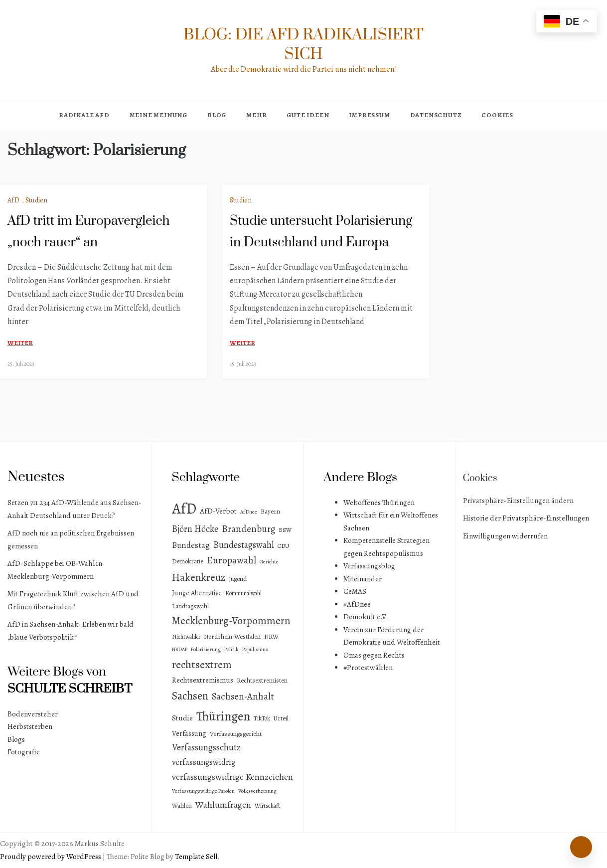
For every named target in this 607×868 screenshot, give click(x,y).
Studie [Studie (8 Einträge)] (182, 718)
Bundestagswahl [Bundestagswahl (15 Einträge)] (244, 545)
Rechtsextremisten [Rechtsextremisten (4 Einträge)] (262, 680)
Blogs (16, 739)
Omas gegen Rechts (374, 655)
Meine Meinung (158, 115)
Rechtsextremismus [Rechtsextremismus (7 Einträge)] (203, 680)
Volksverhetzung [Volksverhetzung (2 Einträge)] (257, 791)
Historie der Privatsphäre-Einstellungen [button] (526, 518)
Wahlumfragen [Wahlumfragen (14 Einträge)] (223, 805)
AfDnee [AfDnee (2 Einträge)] (249, 512)
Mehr (256, 115)
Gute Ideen (308, 115)
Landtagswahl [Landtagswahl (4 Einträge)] (190, 606)
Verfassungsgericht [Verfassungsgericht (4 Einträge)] (236, 734)
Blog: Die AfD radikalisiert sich (303, 44)
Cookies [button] (497, 115)
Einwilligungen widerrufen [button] (505, 536)
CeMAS (355, 591)
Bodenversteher (33, 714)
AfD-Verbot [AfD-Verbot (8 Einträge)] (218, 511)
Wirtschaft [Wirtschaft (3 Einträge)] (267, 806)
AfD (13, 200)
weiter (20, 343)
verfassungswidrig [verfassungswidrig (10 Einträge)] (204, 762)
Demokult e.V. (366, 617)
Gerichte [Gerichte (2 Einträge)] (269, 562)
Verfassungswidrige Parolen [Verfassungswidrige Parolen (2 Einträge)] (203, 791)
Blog (217, 115)
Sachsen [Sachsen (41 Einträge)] (190, 696)
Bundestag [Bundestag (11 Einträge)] (191, 545)
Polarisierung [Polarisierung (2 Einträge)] (206, 649)
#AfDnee (357, 604)
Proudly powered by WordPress (51, 857)
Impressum (369, 115)
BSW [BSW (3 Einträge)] (285, 530)
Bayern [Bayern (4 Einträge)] (270, 511)
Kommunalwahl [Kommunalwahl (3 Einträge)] (243, 593)
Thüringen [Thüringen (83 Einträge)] (223, 716)
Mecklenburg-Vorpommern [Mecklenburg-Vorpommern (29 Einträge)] (231, 621)
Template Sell (196, 857)
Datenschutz (436, 115)
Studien (36, 200)
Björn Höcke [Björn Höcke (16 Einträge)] (195, 529)
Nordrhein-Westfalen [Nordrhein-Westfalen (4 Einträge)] (232, 636)
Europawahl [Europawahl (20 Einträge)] (231, 560)
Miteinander (363, 579)
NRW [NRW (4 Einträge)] (271, 636)
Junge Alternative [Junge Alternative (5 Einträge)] (197, 593)
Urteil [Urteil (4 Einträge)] (281, 718)
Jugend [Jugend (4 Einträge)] (238, 579)
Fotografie (24, 752)
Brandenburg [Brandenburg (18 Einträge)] (248, 529)
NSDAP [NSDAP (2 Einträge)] (180, 649)
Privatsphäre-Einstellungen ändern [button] (518, 501)
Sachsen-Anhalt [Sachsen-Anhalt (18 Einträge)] (243, 696)
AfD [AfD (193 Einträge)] (184, 509)
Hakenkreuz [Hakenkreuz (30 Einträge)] (199, 577)
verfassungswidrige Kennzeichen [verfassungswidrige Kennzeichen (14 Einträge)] (232, 777)
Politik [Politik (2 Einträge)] (231, 649)
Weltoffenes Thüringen (379, 503)
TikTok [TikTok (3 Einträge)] (262, 718)
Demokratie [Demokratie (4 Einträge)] (188, 561)
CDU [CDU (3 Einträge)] (283, 546)
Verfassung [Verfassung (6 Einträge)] (189, 733)
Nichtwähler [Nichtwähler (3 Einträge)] (186, 637)
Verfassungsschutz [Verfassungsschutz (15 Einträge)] (206, 747)
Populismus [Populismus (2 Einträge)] (255, 649)
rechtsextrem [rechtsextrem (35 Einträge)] (202, 665)
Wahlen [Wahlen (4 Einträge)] (182, 805)
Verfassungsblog (369, 566)
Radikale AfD (84, 115)
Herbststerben (30, 726)
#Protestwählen (368, 668)
